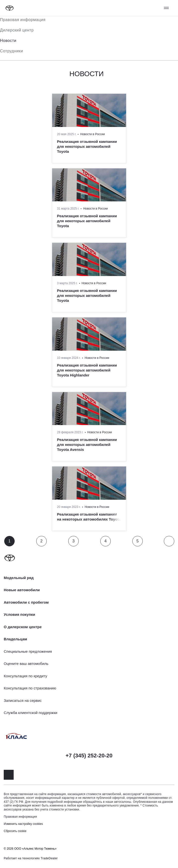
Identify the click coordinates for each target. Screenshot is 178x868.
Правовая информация (23, 20)
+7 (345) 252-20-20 (89, 756)
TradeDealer (49, 858)
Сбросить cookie (15, 831)
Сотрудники (12, 51)
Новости (8, 41)
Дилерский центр (17, 30)
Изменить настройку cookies (23, 824)
